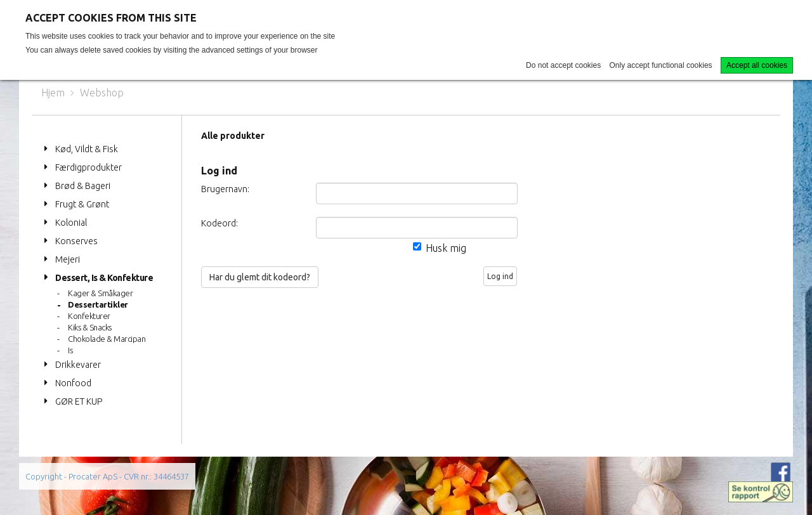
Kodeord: (219, 223)
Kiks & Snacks (90, 327)
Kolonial (71, 223)
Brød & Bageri (83, 186)
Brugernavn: (225, 189)
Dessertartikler (98, 304)
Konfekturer (89, 316)
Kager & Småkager (100, 293)
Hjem (53, 93)
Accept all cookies (757, 65)
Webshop (102, 93)
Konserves (76, 241)
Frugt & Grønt (82, 204)
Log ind (500, 276)
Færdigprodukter (88, 167)
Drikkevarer (78, 365)
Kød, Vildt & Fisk (87, 149)
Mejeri (68, 259)
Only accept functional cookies (661, 65)
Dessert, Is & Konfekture (104, 278)
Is (70, 350)
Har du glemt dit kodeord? (260, 277)
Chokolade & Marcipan (107, 339)
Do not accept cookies (563, 65)
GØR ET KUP (79, 401)
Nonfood (73, 383)
